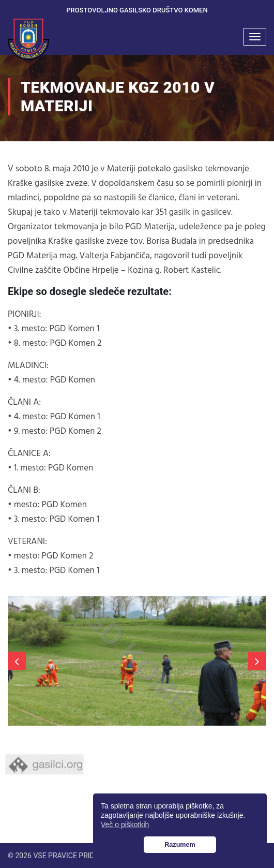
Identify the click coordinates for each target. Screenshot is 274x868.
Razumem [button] (180, 845)
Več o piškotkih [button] (125, 825)
